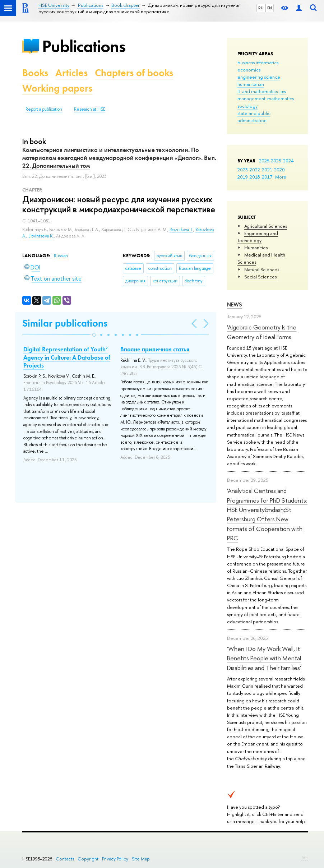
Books (35, 73)
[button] (94, 335)
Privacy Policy (115, 859)
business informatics (258, 63)
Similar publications (65, 323)
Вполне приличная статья (155, 349)
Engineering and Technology (258, 237)
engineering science (259, 77)
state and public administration (254, 117)
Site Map (141, 859)
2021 (267, 170)
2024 (288, 161)
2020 (279, 170)
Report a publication (44, 109)
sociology (247, 106)
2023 (243, 170)
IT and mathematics (258, 91)
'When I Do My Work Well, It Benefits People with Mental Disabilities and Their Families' (264, 658)
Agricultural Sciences (266, 226)
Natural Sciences (262, 269)
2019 (243, 177)
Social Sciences (260, 277)
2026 (264, 161)
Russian (61, 256)
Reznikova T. (181, 230)
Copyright (88, 859)
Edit (305, 858)
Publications (84, 46)
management (251, 98)
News (235, 304)
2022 (255, 170)
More (281, 177)
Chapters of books (134, 73)
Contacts (65, 859)
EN (270, 8)
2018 (255, 177)
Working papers (57, 88)
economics (249, 70)
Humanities (256, 248)
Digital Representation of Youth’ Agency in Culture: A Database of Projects (67, 357)
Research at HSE (90, 109)
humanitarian (251, 84)
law (283, 91)
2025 (276, 161)
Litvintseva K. (41, 236)
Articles (71, 73)
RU (261, 8)
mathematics (281, 98)
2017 (267, 177)
